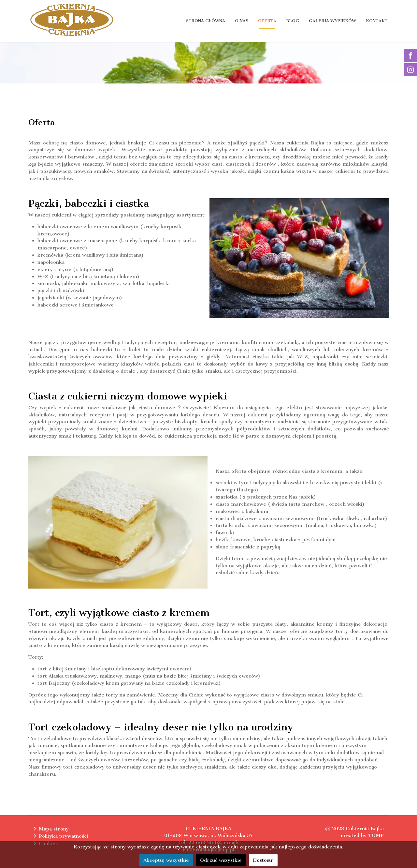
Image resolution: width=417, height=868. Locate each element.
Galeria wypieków (332, 21)
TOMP (376, 835)
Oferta (267, 21)
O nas (242, 21)
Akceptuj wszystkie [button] (166, 860)
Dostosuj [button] (263, 860)
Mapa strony (54, 829)
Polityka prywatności (63, 836)
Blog (293, 21)
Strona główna (206, 21)
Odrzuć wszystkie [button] (221, 860)
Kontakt (377, 21)
